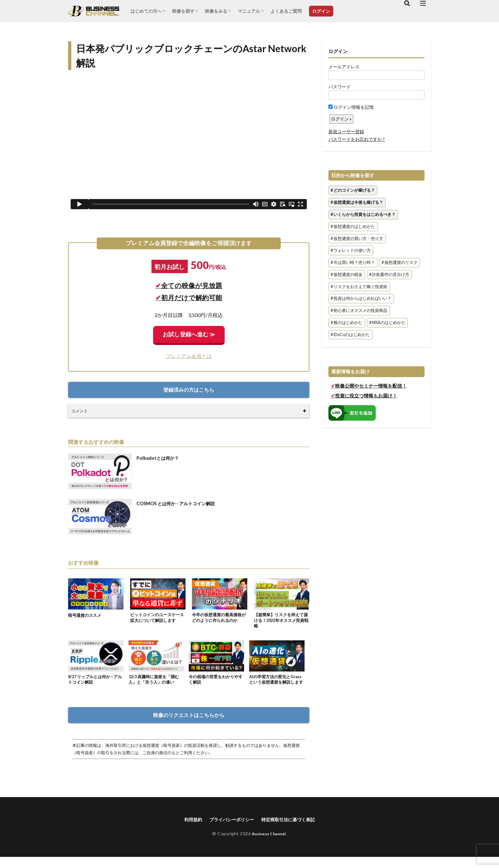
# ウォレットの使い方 (351, 251)
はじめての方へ (146, 11)
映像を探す (183, 11)
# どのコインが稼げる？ (353, 191)
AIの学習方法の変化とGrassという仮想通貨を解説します (275, 686)
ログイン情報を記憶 (351, 107)
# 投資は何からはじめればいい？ (361, 299)
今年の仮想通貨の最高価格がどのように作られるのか (219, 618)
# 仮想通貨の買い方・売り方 (357, 239)
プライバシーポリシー (229, 830)
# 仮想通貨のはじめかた (353, 227)
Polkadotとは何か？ (160, 458)
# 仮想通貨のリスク (400, 262)
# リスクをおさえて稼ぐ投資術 (359, 287)
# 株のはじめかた (347, 323)
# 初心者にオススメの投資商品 (359, 311)
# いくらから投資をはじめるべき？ (363, 214)
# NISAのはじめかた (387, 323)
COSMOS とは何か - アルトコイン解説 (181, 503)
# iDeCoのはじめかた (350, 335)
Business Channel (269, 845)
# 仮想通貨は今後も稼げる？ (357, 202)
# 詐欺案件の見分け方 (389, 275)
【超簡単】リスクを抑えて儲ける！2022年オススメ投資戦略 (281, 621)
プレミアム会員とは (189, 356)
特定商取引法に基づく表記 (292, 830)
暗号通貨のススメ (86, 615)
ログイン (321, 11)
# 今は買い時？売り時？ (353, 262)
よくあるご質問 (286, 11)
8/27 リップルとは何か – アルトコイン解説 (96, 682)
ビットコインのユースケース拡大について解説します (157, 618)
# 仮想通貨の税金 (347, 275)
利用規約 (186, 830)
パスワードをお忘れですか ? (357, 139)
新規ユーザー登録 (346, 131)
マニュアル (249, 11)
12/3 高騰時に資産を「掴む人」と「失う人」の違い (156, 682)
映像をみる (216, 11)
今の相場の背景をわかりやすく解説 (215, 682)
